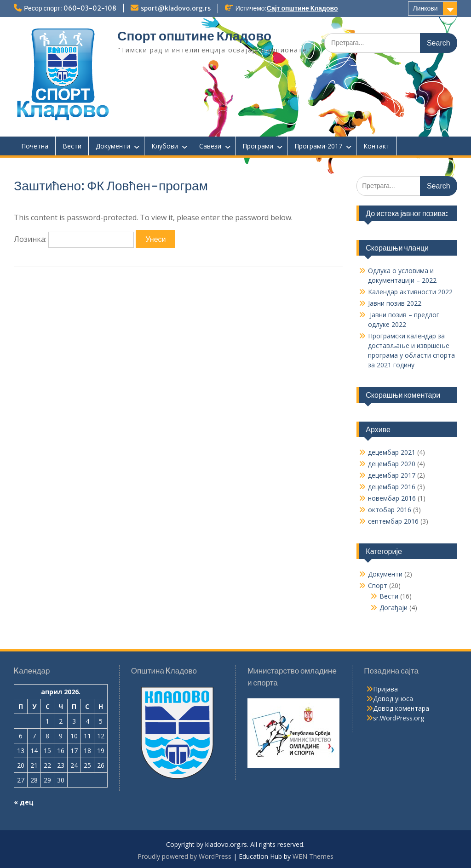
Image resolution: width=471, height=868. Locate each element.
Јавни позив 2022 (395, 303)
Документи (113, 146)
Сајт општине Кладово (302, 8)
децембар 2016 (392, 487)
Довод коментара (401, 708)
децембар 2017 (392, 475)
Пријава (385, 689)
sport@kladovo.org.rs (176, 8)
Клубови (165, 146)
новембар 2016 (392, 498)
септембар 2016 (393, 521)
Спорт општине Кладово (194, 36)
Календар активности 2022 (410, 292)
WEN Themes (313, 856)
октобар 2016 (390, 510)
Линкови (425, 8)
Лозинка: (74, 239)
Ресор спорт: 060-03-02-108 (70, 8)
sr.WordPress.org (399, 718)
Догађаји (393, 608)
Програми (258, 146)
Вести (72, 146)
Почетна (35, 146)
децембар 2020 (392, 464)
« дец (24, 802)
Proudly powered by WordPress (184, 856)
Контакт (376, 146)
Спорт (378, 585)
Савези (210, 146)
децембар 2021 (392, 452)
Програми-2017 (318, 146)
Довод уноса (393, 699)
